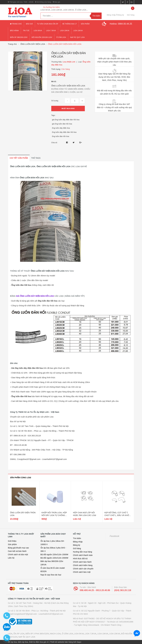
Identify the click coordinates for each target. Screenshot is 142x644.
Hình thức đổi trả (80, 559)
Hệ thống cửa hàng (43, 2)
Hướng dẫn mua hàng (83, 552)
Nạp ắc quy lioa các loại (51, 575)
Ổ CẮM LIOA (68, 634)
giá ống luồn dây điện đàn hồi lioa (66, 120)
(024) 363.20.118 (123, 590)
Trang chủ (16, 24)
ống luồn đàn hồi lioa (61, 136)
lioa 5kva (38, 31)
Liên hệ (11, 558)
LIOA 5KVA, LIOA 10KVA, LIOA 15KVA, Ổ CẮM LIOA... (64, 10)
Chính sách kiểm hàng (83, 565)
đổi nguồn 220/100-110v (42, 37)
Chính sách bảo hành (82, 562)
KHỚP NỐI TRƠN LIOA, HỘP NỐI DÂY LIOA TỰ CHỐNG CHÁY (54, 515)
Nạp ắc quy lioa (77, 37)
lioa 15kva (78, 31)
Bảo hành (14, 31)
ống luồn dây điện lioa (61, 128)
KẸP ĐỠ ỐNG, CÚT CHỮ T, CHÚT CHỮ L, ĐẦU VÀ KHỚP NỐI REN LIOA (117, 515)
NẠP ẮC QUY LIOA (27, 637)
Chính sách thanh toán (83, 555)
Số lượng (55, 101)
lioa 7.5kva (51, 31)
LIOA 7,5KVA (91, 634)
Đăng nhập (111, 15)
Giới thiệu (12, 541)
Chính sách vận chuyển (83, 569)
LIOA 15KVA (115, 634)
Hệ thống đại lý (69, 24)
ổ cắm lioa (61, 37)
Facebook (115, 536)
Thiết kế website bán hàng (61, 642)
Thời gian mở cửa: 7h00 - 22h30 (21, 2)
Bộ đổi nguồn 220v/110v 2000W (54, 558)
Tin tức (26, 31)
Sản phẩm (85, 24)
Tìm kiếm (77, 538)
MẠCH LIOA (55, 634)
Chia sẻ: (54, 143)
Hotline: (121, 24)
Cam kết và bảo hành (17, 551)
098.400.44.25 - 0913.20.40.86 (95, 590)
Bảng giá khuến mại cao (18, 548)
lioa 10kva (65, 31)
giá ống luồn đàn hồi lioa (62, 124)
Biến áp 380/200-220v (19, 37)
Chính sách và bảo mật (18, 555)
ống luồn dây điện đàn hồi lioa (64, 132)
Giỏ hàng (77, 548)
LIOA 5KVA (79, 634)
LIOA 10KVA (103, 634)
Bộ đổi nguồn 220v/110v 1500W (54, 555)
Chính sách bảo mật (82, 572)
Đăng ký (121, 15)
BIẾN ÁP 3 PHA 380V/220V (37, 634)
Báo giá (56, 2)
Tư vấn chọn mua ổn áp (48, 24)
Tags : (54, 115)
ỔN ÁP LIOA (19, 634)
